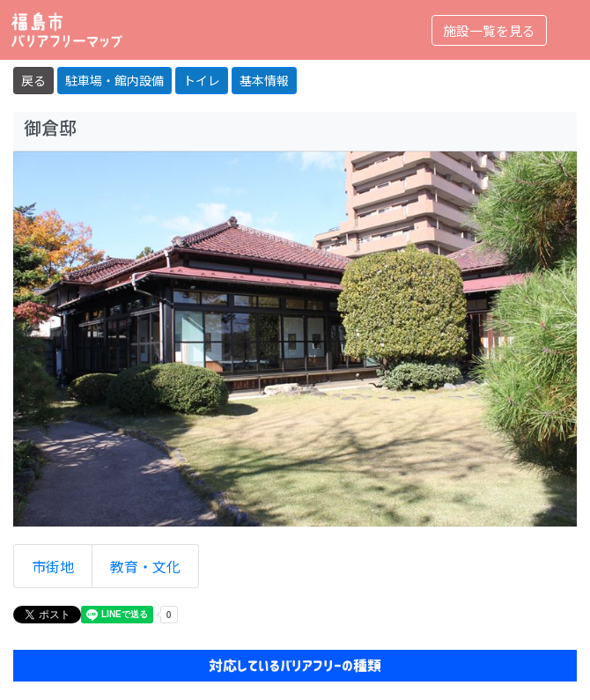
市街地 (53, 566)
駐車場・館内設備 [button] (114, 80)
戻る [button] (33, 80)
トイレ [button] (202, 80)
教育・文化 (145, 566)
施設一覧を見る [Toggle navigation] (489, 30)
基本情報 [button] (264, 80)
